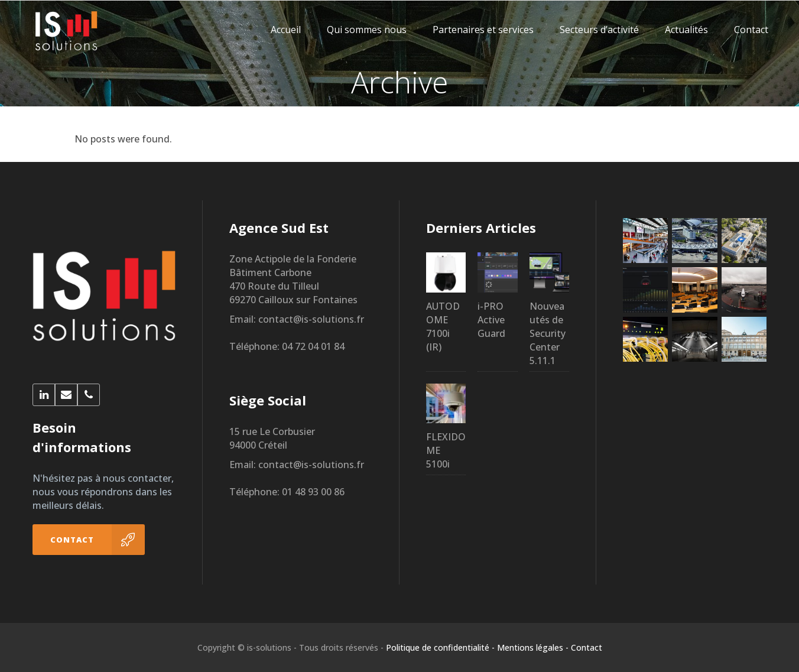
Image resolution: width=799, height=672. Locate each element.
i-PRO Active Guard (491, 320)
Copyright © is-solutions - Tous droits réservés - (290, 647)
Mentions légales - (533, 647)
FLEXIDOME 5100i (446, 450)
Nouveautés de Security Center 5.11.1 (548, 333)
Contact (587, 647)
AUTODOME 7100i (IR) (443, 327)
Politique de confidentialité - (440, 647)
